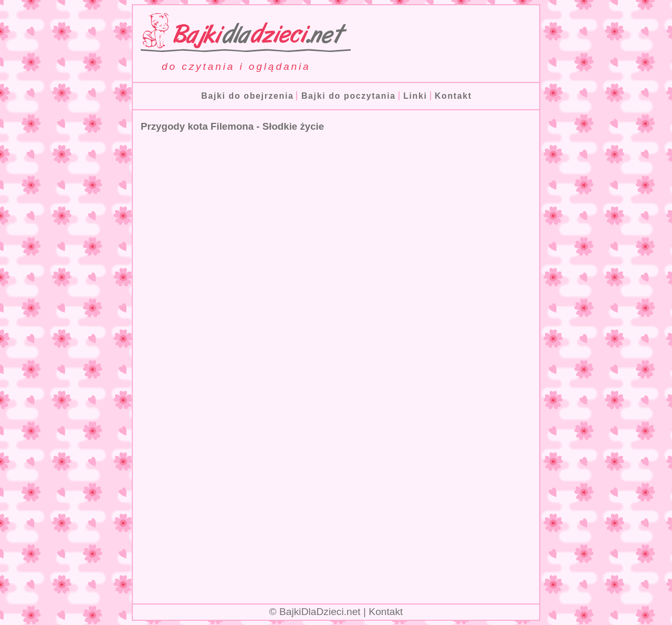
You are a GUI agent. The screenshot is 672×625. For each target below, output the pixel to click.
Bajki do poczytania (349, 96)
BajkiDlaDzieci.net (320, 612)
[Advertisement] (336, 507)
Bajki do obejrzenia (247, 96)
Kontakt (453, 96)
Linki (415, 96)
